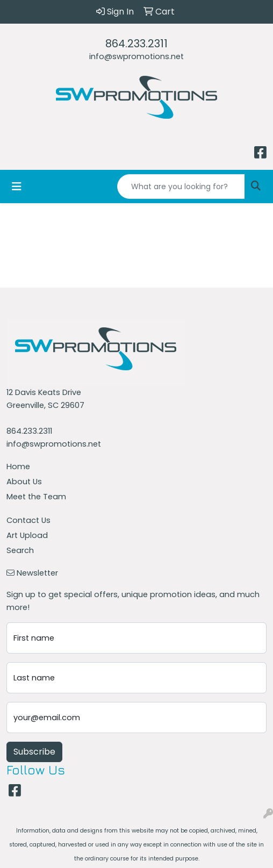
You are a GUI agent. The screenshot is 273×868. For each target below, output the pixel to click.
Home (18, 467)
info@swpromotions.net (136, 56)
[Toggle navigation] (17, 186)
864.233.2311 (136, 44)
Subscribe (34, 752)
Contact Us (28, 520)
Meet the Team (36, 497)
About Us (24, 482)
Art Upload (27, 535)
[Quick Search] (181, 186)
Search (20, 550)
